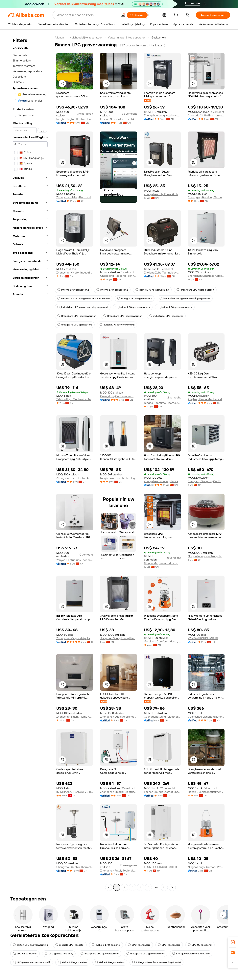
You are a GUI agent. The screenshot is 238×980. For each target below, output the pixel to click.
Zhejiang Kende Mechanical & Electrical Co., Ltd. (206, 399)
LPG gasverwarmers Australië (191, 954)
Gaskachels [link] (159, 37)
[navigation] (30, 463)
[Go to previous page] (109, 887)
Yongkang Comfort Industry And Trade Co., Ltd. (162, 641)
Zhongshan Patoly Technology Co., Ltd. (119, 871)
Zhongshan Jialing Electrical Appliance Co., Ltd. (75, 197)
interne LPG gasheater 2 (73, 290)
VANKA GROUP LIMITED (203, 638)
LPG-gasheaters (139, 945)
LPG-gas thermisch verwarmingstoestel (156, 962)
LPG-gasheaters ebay (59, 954)
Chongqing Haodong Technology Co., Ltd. (206, 197)
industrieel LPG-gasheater (166, 316)
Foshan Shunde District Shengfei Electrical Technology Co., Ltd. (162, 792)
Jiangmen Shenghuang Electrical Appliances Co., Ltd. (119, 638)
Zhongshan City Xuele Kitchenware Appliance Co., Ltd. (162, 194)
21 (164, 887)
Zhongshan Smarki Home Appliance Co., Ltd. (75, 717)
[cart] (177, 16)
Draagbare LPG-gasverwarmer (77, 316)
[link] (233, 942)
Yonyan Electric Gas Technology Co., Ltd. (75, 560)
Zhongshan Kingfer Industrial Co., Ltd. (75, 273)
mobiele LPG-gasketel (70, 945)
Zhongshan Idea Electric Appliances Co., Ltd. (75, 478)
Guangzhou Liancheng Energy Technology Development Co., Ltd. (206, 717)
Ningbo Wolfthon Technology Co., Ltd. (119, 478)
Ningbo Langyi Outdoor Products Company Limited (206, 867)
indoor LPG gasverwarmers (133, 307)
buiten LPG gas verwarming (117, 325)
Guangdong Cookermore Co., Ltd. (119, 396)
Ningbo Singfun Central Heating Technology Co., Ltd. (75, 119)
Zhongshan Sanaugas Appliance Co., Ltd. (206, 276)
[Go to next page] (172, 887)
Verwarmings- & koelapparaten (127, 37)
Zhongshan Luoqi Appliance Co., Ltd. (162, 115)
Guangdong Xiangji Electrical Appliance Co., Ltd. (162, 717)
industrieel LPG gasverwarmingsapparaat (185, 299)
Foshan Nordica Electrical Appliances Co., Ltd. (119, 119)
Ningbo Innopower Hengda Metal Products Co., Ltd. (206, 556)
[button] (123, 15)
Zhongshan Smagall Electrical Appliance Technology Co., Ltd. (119, 792)
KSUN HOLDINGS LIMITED (160, 867)
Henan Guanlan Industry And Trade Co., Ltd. (206, 792)
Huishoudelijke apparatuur (86, 37)
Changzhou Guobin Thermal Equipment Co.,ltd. (75, 867)
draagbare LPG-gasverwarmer (100, 954)
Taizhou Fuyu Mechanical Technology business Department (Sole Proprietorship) (75, 399)
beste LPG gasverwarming (152, 290)
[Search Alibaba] (87, 15)
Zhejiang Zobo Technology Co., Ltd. (162, 273)
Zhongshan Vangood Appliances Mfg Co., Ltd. (75, 638)
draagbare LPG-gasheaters (135, 299)
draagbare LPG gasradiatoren (195, 290)
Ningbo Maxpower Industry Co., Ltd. (162, 563)
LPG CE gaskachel (200, 945)
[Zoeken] (137, 15)
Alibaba (59, 37)
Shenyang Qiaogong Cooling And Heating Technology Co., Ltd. (206, 481)
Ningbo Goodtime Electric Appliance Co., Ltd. (162, 403)
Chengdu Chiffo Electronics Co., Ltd (206, 115)
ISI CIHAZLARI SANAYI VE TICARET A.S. (75, 792)
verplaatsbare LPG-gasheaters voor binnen (83, 299)
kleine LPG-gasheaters (73, 962)
